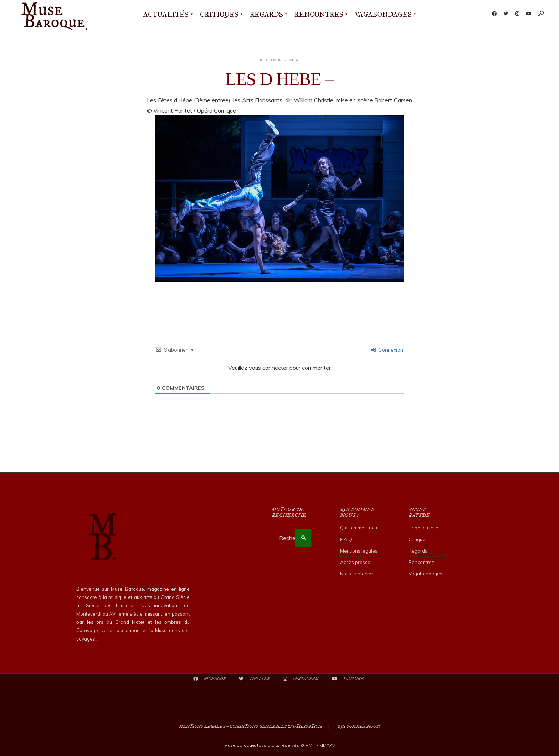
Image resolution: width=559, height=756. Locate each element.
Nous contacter (357, 574)
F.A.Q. (347, 539)
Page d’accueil (425, 528)
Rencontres (319, 14)
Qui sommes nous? (359, 727)
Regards (266, 14)
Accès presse (355, 562)
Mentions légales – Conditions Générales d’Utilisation (250, 727)
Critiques (219, 14)
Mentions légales (359, 551)
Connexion (387, 350)
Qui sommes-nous (360, 528)
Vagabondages (383, 14)
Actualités (166, 14)
